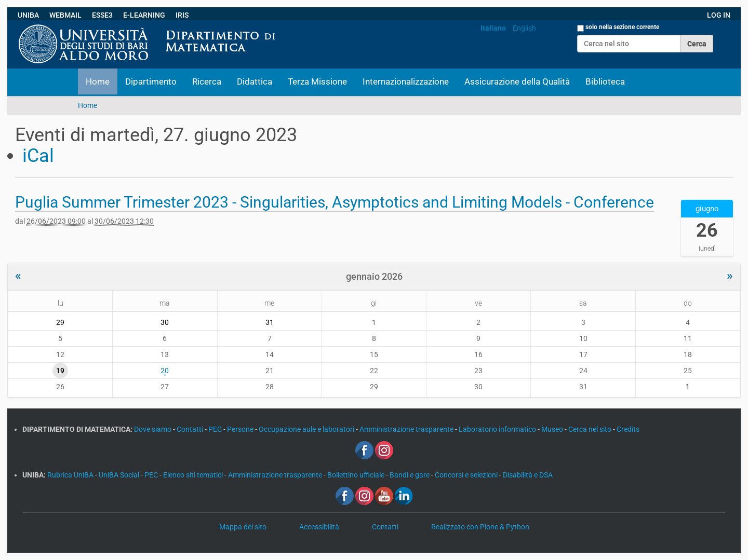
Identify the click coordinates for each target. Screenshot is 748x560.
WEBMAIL (65, 15)
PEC (216, 429)
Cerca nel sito (591, 429)
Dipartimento (151, 81)
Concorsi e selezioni (467, 475)
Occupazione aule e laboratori (307, 429)
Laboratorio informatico (498, 429)
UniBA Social (119, 475)
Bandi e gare (410, 475)
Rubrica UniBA (71, 475)
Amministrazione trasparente (407, 429)
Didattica (255, 81)
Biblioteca (605, 81)
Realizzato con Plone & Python (480, 527)
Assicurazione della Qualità (517, 81)
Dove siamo (153, 429)
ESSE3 (102, 15)
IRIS (182, 15)
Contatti (191, 429)
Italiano (493, 28)
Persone (241, 429)
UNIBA (28, 15)
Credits (628, 429)
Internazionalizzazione (406, 81)
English (524, 28)
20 (165, 371)
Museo (553, 429)
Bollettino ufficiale (357, 475)
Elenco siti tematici (194, 475)
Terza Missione (317, 81)
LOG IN (719, 15)
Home (98, 81)
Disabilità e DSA (528, 475)
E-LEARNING (144, 15)
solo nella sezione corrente (622, 27)
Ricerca (207, 81)
